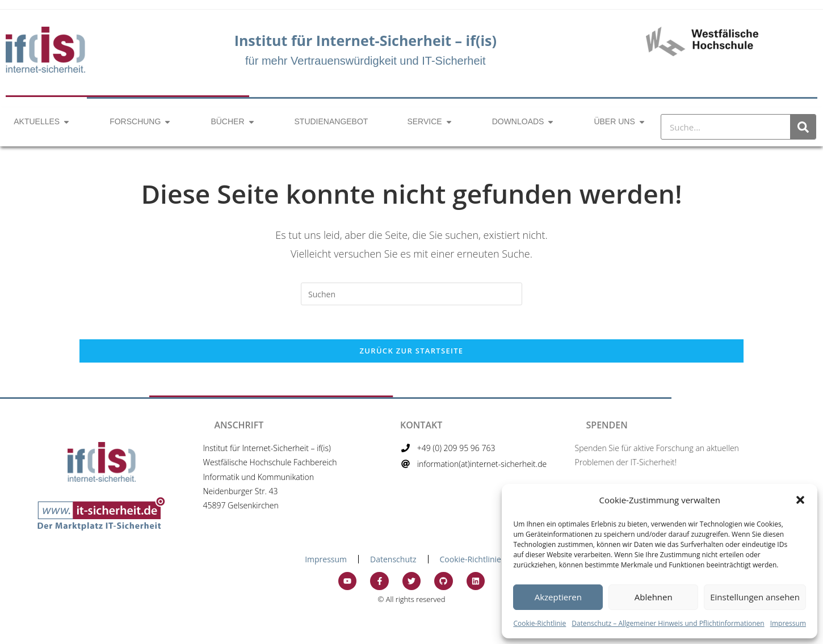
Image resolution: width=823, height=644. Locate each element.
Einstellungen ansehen (755, 597)
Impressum (788, 623)
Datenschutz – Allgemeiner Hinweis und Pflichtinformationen (668, 623)
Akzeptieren (558, 597)
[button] (800, 500)
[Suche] (803, 127)
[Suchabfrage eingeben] (411, 294)
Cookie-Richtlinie (539, 623)
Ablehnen (654, 597)
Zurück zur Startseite (412, 351)
